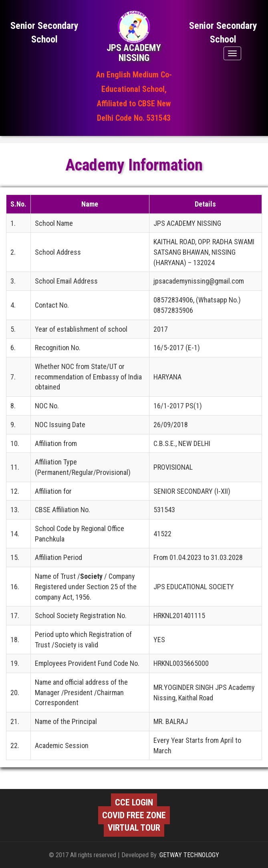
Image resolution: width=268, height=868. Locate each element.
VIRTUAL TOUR (134, 828)
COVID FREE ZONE (134, 815)
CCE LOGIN (134, 802)
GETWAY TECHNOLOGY (189, 855)
